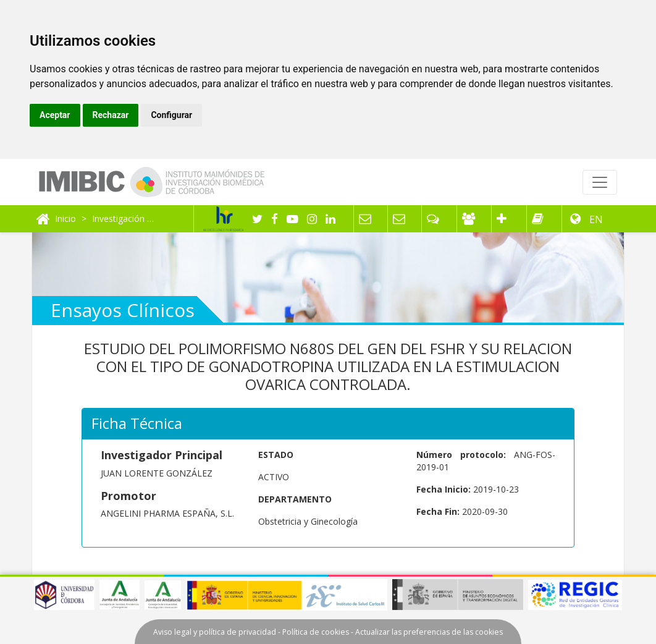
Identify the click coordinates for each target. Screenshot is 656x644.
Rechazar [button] (111, 115)
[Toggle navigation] (600, 182)
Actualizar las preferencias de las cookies (429, 632)
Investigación (118, 218)
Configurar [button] (171, 115)
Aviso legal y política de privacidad (215, 632)
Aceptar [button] (55, 115)
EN (595, 219)
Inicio (65, 218)
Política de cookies (316, 632)
